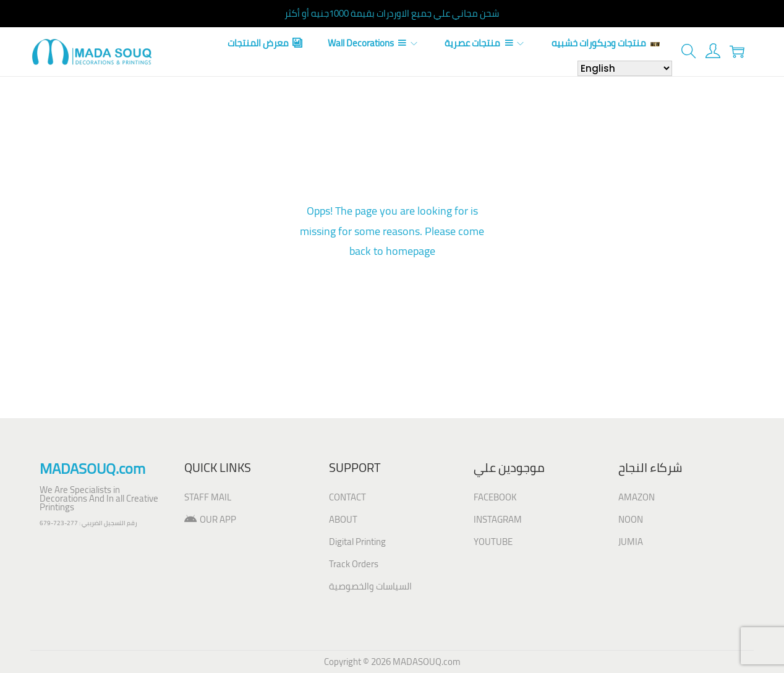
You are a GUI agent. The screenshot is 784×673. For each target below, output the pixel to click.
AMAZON (637, 497)
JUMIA (631, 542)
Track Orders (354, 564)
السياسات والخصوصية (370, 586)
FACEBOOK (495, 497)
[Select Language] (625, 68)
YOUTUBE (493, 542)
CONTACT (347, 497)
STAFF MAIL (208, 497)
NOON (631, 519)
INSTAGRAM (498, 519)
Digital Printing (357, 542)
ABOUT (343, 519)
